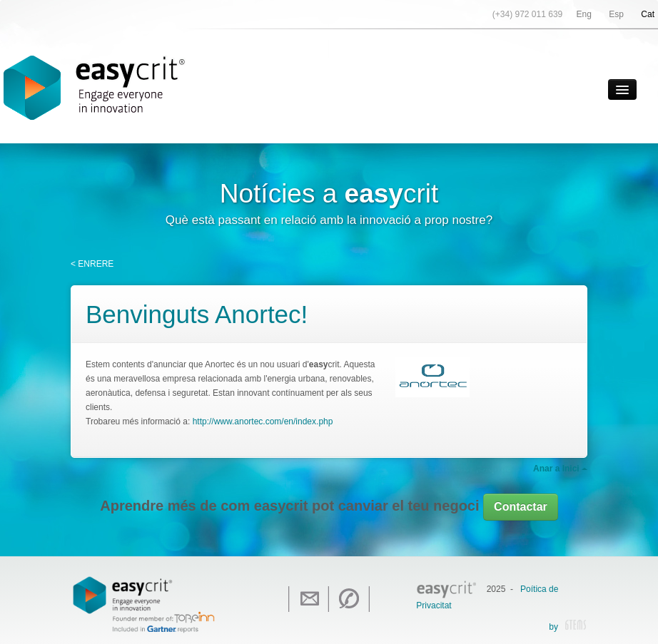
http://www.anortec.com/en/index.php (263, 421)
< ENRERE (92, 264)
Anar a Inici (560, 469)
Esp (616, 14)
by (567, 628)
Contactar (521, 507)
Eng (584, 14)
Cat (648, 14)
